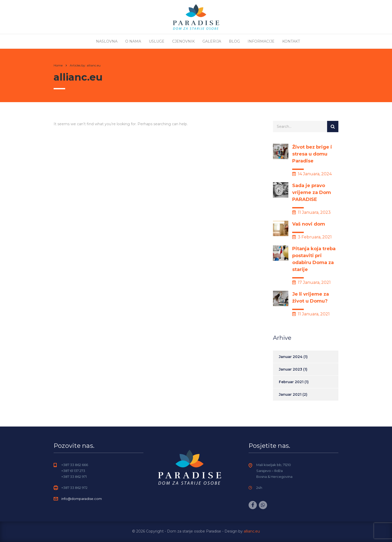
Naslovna (107, 41)
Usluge (157, 41)
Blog (234, 41)
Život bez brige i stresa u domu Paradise (312, 154)
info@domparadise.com (82, 499)
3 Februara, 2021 (312, 237)
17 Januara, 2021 (311, 282)
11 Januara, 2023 (311, 212)
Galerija (212, 41)
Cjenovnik (183, 41)
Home (58, 65)
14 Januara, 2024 (312, 174)
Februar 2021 (291, 382)
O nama (133, 41)
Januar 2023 (291, 369)
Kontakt (291, 41)
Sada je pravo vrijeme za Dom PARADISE (312, 192)
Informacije (261, 41)
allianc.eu (252, 531)
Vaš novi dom (309, 224)
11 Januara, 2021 (311, 314)
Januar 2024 (291, 357)
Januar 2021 (290, 394)
